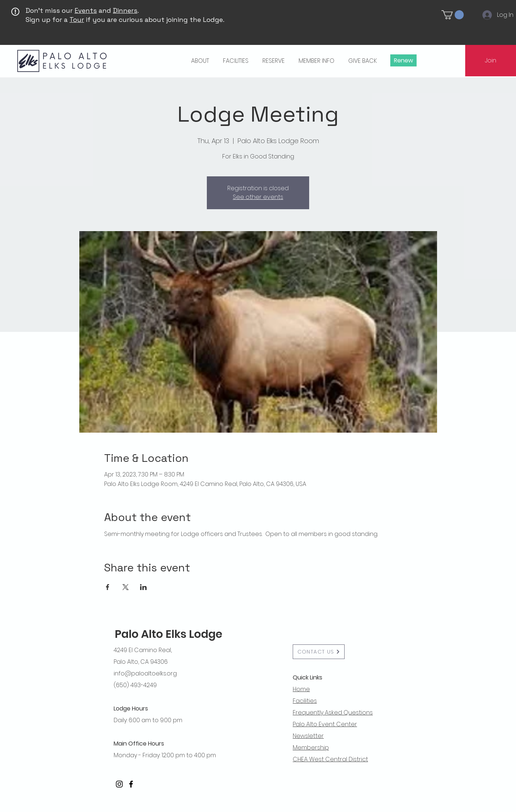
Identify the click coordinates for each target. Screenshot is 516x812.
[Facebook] (131, 784)
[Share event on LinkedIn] (143, 587)
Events (86, 10)
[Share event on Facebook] (108, 587)
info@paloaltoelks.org (145, 673)
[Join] (491, 61)
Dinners (125, 10)
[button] (453, 15)
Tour (77, 20)
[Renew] (403, 60)
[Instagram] (119, 784)
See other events (258, 197)
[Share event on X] (126, 587)
